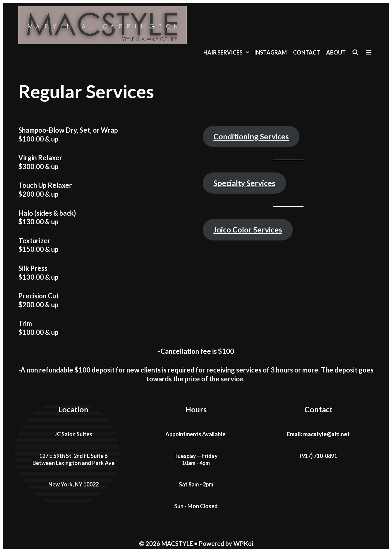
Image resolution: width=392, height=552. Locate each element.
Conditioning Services (251, 136)
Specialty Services (244, 183)
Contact (307, 52)
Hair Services (227, 53)
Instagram (271, 52)
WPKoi (243, 543)
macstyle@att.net (326, 434)
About (336, 52)
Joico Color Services (248, 230)
